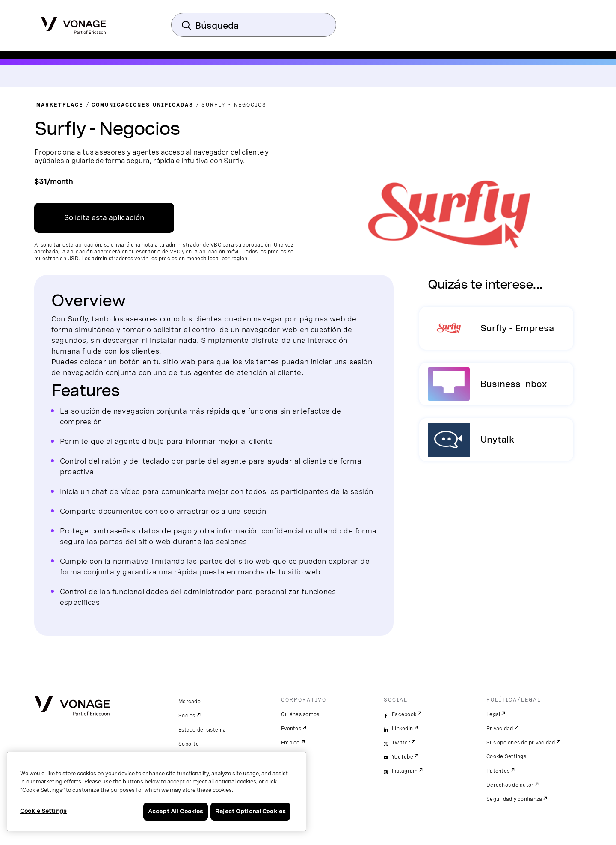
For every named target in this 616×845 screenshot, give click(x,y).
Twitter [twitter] (401, 743)
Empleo (290, 743)
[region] (157, 791)
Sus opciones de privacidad (521, 743)
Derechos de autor (510, 785)
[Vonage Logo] (73, 23)
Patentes (498, 771)
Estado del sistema (202, 730)
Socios (187, 716)
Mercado (190, 702)
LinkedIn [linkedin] (402, 729)
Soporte (189, 744)
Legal (493, 714)
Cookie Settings (506, 756)
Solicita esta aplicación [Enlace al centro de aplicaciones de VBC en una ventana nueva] (104, 218)
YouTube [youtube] (403, 757)
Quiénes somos (300, 714)
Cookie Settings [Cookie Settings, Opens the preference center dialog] (43, 811)
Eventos (291, 729)
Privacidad (500, 729)
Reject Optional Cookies (250, 811)
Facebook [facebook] (404, 714)
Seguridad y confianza (514, 799)
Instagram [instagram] (405, 771)
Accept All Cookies (176, 811)
